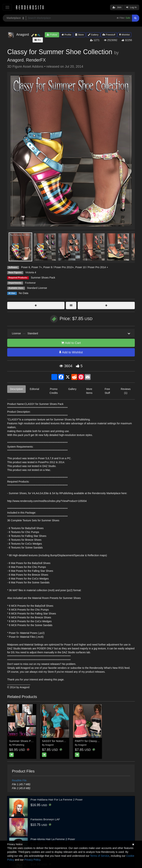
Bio (38, 40)
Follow (52, 35)
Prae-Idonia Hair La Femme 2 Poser (53, 839)
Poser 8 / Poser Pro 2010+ (59, 267)
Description (16, 389)
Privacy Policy (32, 860)
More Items (89, 391)
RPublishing (18, 745)
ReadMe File (19, 780)
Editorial (34, 389)
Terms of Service (100, 856)
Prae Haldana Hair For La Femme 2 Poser (57, 800)
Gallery (93, 35)
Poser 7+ (37, 267)
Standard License (37, 288)
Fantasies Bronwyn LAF (45, 819)
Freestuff (109, 35)
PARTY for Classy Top (88, 741)
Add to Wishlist (71, 352)
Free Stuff (107, 391)
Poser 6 (26, 267)
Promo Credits (54, 391)
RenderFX (36, 60)
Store (80, 35)
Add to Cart (71, 343)
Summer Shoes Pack (43, 278)
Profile (66, 35)
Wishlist (124, 35)
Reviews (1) (126, 391)
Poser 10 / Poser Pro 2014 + (92, 267)
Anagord (15, 60)
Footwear (30, 283)
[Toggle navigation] (7, 7)
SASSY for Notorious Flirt (58, 741)
